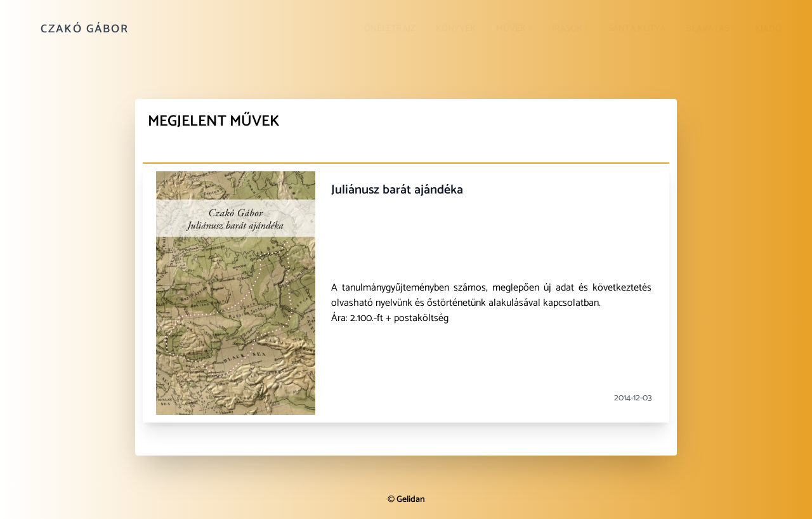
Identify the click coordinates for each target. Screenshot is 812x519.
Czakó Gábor (85, 29)
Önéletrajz (390, 29)
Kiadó (768, 29)
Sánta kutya (637, 29)
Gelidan (411, 500)
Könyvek (456, 29)
